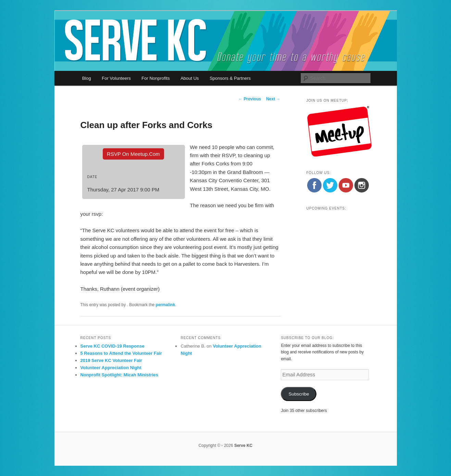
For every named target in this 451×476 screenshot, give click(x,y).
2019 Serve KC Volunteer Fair (111, 360)
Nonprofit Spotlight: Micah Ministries (120, 375)
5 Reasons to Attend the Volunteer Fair (121, 353)
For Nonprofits (155, 78)
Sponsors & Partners (230, 78)
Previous (250, 99)
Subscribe (299, 394)
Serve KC (243, 446)
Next (273, 99)
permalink (166, 305)
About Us (190, 78)
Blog (87, 78)
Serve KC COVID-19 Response (112, 346)
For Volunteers (116, 78)
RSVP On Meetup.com (133, 154)
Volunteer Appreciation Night (111, 368)
